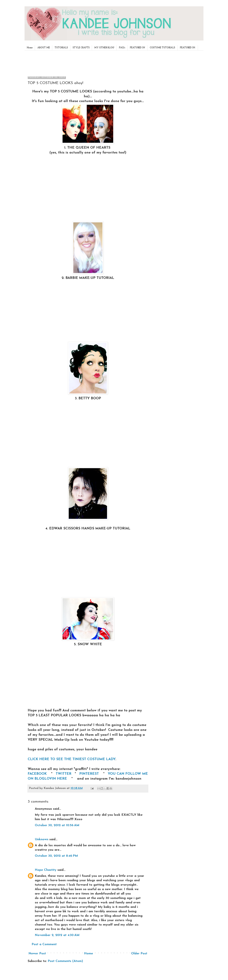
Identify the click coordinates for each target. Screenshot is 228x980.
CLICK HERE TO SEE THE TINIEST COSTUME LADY (72, 759)
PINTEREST (90, 774)
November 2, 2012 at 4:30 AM (57, 935)
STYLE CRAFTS (81, 48)
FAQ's (122, 48)
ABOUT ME (44, 48)
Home (30, 48)
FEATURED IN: (188, 48)
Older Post (139, 954)
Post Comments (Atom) (65, 961)
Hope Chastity (46, 870)
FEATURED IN (137, 48)
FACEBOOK (38, 774)
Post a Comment (44, 944)
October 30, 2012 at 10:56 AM (57, 825)
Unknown (42, 839)
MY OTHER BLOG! (104, 48)
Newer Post (37, 954)
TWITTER (64, 774)
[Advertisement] (87, 62)
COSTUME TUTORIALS (162, 48)
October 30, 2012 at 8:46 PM (56, 856)
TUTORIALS (61, 48)
